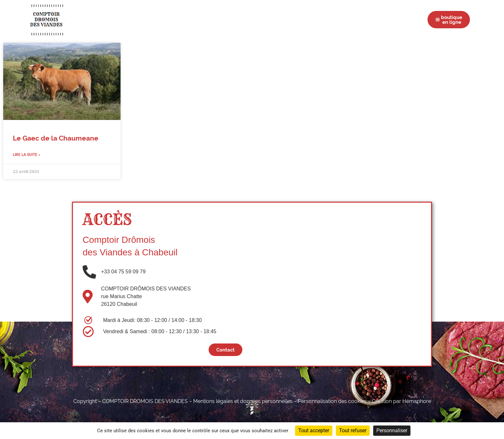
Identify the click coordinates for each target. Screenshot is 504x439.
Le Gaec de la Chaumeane (56, 138)
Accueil (135, 19)
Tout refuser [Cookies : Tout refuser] (353, 430)
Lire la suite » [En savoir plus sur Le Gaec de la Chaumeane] (27, 155)
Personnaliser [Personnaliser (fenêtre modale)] (392, 430)
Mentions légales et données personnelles (243, 401)
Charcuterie (211, 19)
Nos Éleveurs (288, 19)
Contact (354, 19)
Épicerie (248, 19)
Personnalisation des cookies (332, 401)
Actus (324, 19)
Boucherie (170, 19)
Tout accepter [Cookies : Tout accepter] (314, 430)
